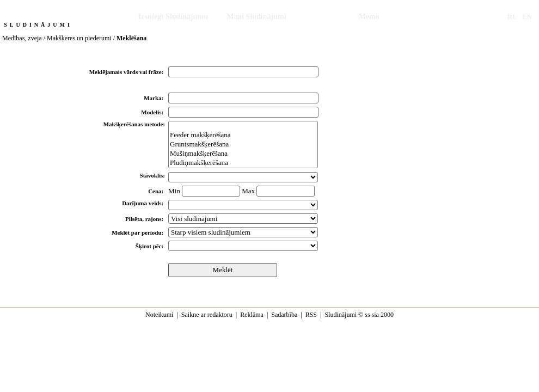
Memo (369, 17)
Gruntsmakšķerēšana (243, 145)
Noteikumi (159, 315)
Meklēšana (323, 17)
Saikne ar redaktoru (207, 315)
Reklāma (252, 315)
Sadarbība (284, 315)
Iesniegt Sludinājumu (173, 17)
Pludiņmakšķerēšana (243, 163)
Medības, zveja (22, 38)
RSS (311, 315)
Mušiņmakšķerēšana (243, 154)
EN (527, 17)
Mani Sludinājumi (256, 17)
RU (513, 17)
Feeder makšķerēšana (243, 135)
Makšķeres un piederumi (79, 38)
